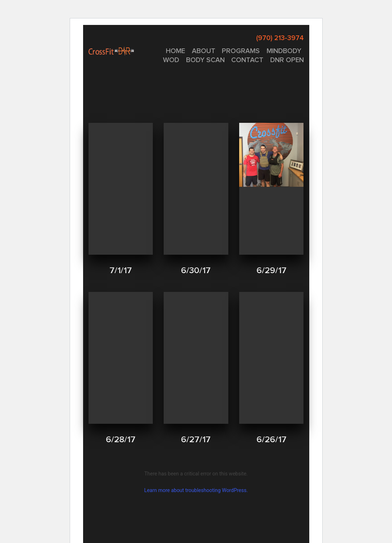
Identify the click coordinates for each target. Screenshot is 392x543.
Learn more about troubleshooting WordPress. (196, 490)
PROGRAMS (241, 51)
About (204, 51)
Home (175, 51)
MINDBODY (284, 51)
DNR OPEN (287, 60)
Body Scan (205, 60)
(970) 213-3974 (280, 38)
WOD (171, 60)
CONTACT (247, 60)
